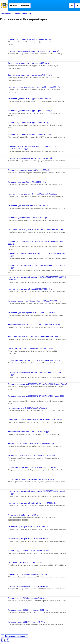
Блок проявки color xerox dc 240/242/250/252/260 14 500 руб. (31, 444)
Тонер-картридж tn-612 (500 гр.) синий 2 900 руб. (27, 598)
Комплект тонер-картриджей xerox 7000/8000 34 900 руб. (30, 158)
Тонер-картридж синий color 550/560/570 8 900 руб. (28, 218)
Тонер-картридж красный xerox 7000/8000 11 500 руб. (29, 170)
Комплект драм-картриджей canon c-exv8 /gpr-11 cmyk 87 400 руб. (34, 51)
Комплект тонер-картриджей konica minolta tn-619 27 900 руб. (32, 503)
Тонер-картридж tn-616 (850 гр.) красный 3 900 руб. (28, 574)
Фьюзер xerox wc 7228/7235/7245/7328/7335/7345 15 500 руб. (32, 348)
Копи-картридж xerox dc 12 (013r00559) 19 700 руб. (28, 408)
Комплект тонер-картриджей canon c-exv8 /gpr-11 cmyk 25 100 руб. (34, 87)
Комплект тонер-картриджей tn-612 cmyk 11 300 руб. (28, 586)
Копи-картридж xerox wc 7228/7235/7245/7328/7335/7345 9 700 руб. (34, 360)
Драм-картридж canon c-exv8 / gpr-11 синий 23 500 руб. (30, 63)
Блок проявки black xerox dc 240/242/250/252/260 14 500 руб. (32, 455)
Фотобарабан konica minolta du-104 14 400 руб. (26, 562)
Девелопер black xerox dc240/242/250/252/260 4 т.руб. (29, 432)
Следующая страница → (16, 636)
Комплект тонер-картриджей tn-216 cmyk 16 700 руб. (28, 539)
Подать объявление (20, 6)
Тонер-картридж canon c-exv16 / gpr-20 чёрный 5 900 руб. (30, 39)
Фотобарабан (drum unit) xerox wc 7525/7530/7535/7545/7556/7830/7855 (36, 230)
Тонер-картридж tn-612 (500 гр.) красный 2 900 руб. (28, 610)
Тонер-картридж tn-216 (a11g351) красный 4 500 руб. (29, 551)
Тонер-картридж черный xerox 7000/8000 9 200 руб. (28, 182)
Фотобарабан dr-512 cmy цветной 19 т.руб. (25, 515)
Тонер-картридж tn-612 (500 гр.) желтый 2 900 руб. (28, 622)
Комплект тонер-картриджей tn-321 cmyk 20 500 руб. (28, 527)
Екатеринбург (6, 14)
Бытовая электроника (22, 14)
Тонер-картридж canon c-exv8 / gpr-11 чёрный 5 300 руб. (30, 134)
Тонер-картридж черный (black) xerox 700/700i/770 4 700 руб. (32, 313)
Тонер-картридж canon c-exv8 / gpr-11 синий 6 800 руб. (29, 123)
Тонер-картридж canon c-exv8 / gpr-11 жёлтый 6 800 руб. (30, 99)
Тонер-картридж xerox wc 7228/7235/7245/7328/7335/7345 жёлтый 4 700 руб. (38, 384)
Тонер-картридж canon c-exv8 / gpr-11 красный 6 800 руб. (30, 111)
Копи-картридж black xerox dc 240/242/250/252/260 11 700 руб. (32, 467)
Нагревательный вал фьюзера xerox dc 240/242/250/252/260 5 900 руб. (36, 420)
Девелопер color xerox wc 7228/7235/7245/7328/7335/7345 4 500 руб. (35, 325)
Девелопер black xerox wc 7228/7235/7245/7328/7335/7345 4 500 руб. (35, 337)
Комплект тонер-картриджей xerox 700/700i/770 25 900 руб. (31, 289)
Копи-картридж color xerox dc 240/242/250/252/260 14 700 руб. (32, 479)
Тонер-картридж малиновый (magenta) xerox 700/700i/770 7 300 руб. (34, 301)
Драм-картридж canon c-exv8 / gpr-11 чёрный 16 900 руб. (30, 75)
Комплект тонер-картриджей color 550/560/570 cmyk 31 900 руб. (33, 194)
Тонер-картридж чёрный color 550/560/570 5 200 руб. (28, 206)
